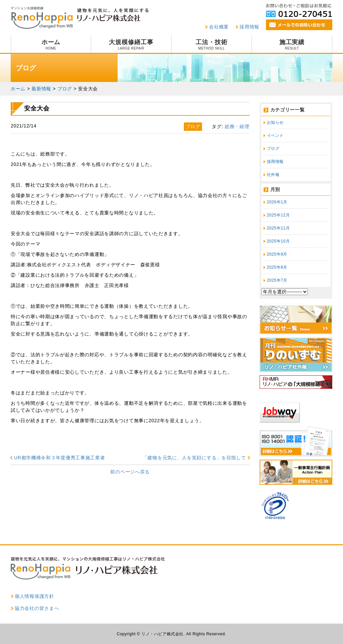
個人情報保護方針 (35, 596)
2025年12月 (279, 215)
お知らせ (275, 122)
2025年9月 (277, 254)
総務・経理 (237, 126)
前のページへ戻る (130, 472)
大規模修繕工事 (131, 44)
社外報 (273, 175)
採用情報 (249, 27)
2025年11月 (279, 228)
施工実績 (292, 44)
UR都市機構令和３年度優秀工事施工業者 (60, 458)
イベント (275, 135)
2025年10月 (279, 241)
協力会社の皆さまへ (37, 608)
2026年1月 (277, 202)
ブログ (273, 149)
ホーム (51, 44)
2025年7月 (277, 280)
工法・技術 (212, 44)
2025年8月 (277, 267)
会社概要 (219, 27)
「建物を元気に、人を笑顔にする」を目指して (194, 458)
